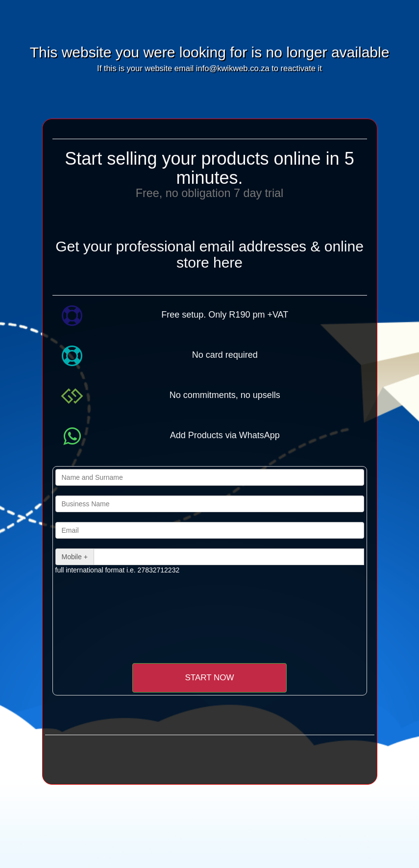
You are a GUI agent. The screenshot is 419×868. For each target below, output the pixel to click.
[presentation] (137, 604)
